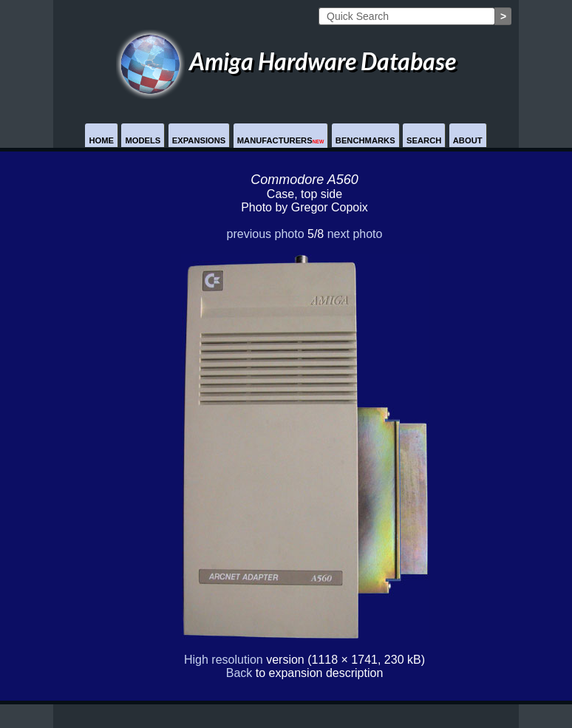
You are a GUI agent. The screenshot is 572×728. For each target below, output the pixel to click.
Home (101, 140)
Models (143, 140)
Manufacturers (281, 140)
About (468, 140)
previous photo (266, 234)
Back (239, 673)
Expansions (199, 140)
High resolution (224, 660)
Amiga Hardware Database (286, 61)
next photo (355, 234)
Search (424, 140)
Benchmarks (365, 140)
